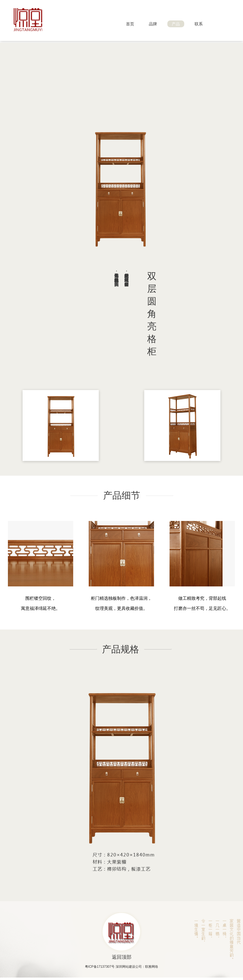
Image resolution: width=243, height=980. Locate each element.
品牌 (153, 24)
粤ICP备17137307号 (100, 967)
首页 (130, 24)
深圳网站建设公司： (130, 967)
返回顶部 (122, 957)
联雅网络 (152, 967)
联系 (199, 24)
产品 (176, 24)
